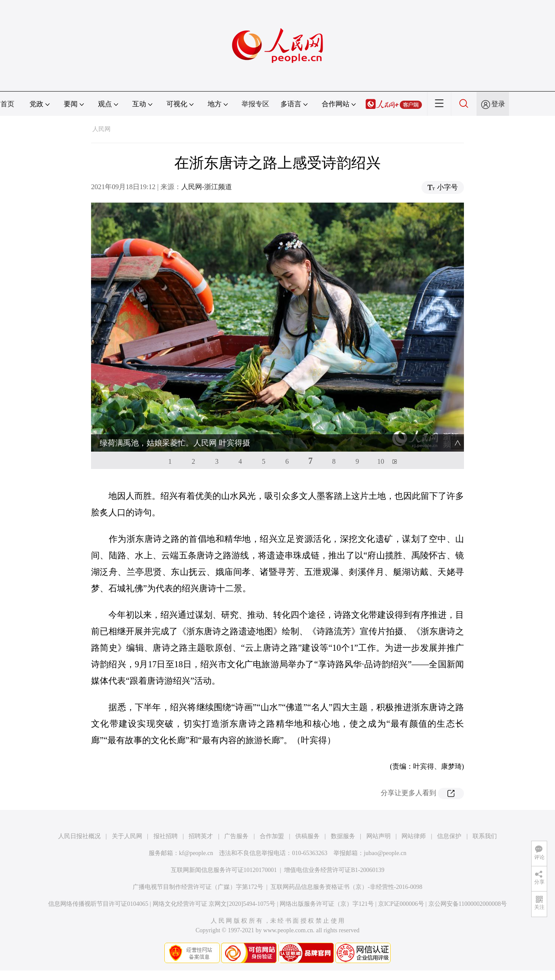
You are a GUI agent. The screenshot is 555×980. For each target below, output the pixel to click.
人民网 (101, 129)
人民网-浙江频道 (207, 187)
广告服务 (236, 836)
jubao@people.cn (385, 853)
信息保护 (449, 836)
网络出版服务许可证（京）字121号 (327, 904)
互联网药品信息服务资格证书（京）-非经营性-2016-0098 (346, 887)
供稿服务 (307, 836)
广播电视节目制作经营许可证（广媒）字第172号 (198, 887)
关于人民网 (127, 836)
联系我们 (485, 836)
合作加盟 (272, 836)
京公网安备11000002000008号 (468, 904)
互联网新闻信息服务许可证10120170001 (224, 870)
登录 (498, 104)
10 (381, 461)
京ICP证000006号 (401, 904)
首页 (7, 104)
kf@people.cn (196, 853)
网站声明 (379, 836)
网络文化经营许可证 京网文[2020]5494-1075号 (214, 904)
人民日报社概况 (79, 836)
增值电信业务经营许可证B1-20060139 (334, 870)
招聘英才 (201, 836)
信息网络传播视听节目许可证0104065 (98, 904)
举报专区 (255, 104)
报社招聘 (166, 836)
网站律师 (414, 836)
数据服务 (343, 836)
